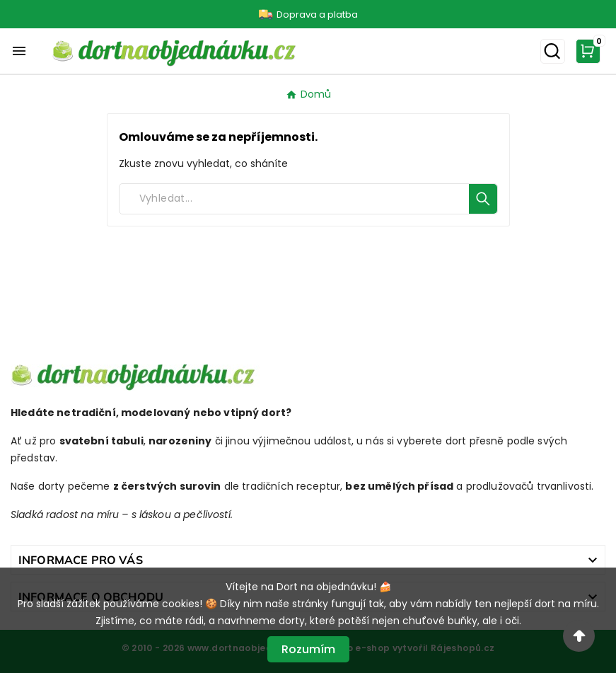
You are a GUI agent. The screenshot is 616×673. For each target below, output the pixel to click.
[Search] (294, 199)
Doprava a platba (317, 15)
